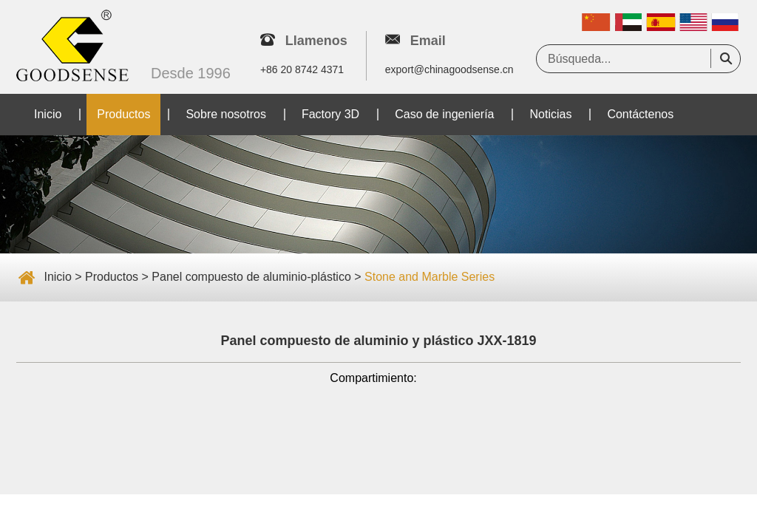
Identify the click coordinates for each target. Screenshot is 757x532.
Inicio (48, 114)
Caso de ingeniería (444, 114)
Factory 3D (330, 114)
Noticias (550, 114)
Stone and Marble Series (430, 277)
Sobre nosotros (226, 114)
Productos (123, 114)
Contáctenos (640, 114)
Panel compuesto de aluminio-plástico (251, 277)
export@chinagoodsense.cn (449, 69)
